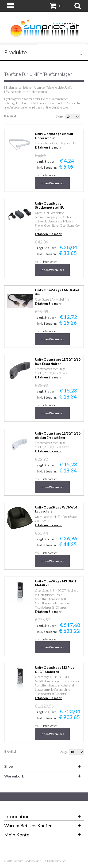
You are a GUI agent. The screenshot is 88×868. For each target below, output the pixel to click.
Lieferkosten (50, 175)
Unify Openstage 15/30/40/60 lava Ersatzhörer (58, 361)
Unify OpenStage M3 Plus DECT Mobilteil (55, 670)
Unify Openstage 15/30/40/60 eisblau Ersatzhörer (58, 435)
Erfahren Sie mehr (48, 147)
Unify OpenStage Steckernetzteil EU (50, 205)
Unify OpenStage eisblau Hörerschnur (54, 136)
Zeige (60, 117)
